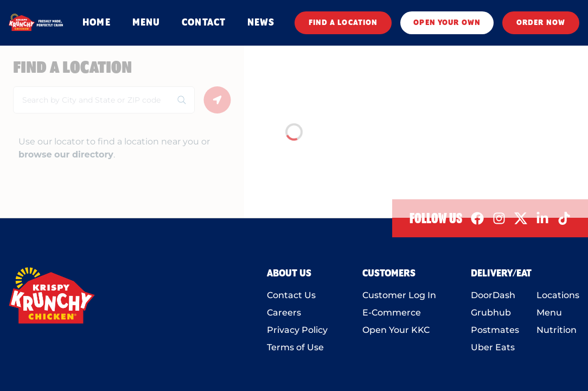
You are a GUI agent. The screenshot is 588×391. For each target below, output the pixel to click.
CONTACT (204, 23)
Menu (549, 313)
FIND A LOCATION (343, 23)
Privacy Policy (297, 330)
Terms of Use (295, 347)
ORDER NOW (541, 23)
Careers (284, 313)
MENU (146, 23)
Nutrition (557, 330)
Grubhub (491, 313)
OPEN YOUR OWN (447, 23)
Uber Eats (493, 347)
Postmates (495, 330)
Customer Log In (399, 295)
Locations (558, 295)
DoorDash (493, 295)
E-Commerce (392, 313)
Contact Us (291, 295)
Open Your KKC (396, 330)
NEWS (261, 23)
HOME (96, 23)
